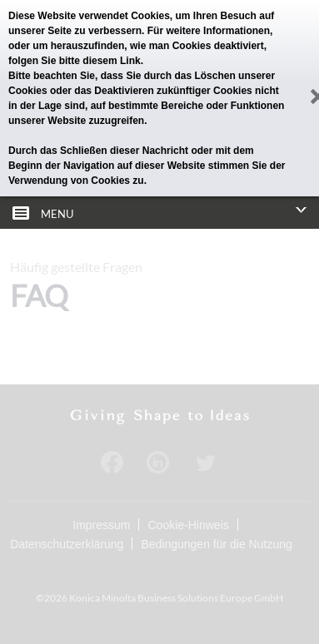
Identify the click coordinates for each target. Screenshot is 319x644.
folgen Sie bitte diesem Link (75, 61)
